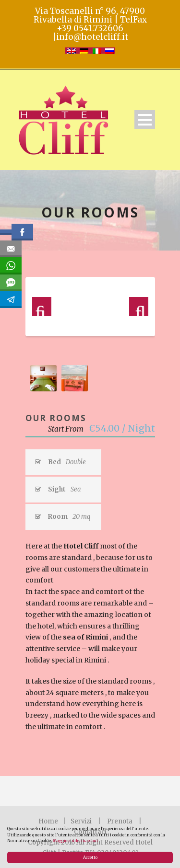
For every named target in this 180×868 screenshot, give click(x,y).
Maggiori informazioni (75, 841)
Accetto (90, 857)
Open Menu (145, 120)
